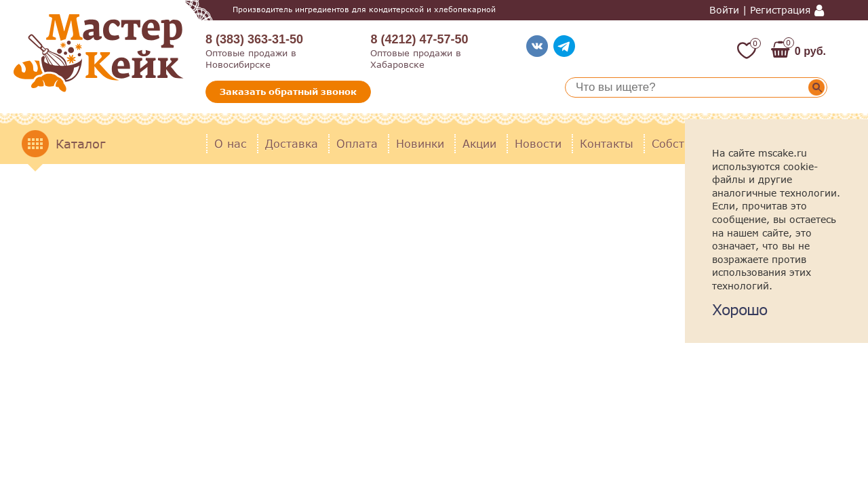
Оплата (357, 143)
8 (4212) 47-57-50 (419, 39)
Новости (538, 143)
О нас (231, 143)
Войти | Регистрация (760, 10)
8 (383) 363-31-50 (254, 39)
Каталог (80, 144)
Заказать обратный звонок (288, 91)
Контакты (607, 143)
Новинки (420, 143)
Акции (479, 143)
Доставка (292, 143)
